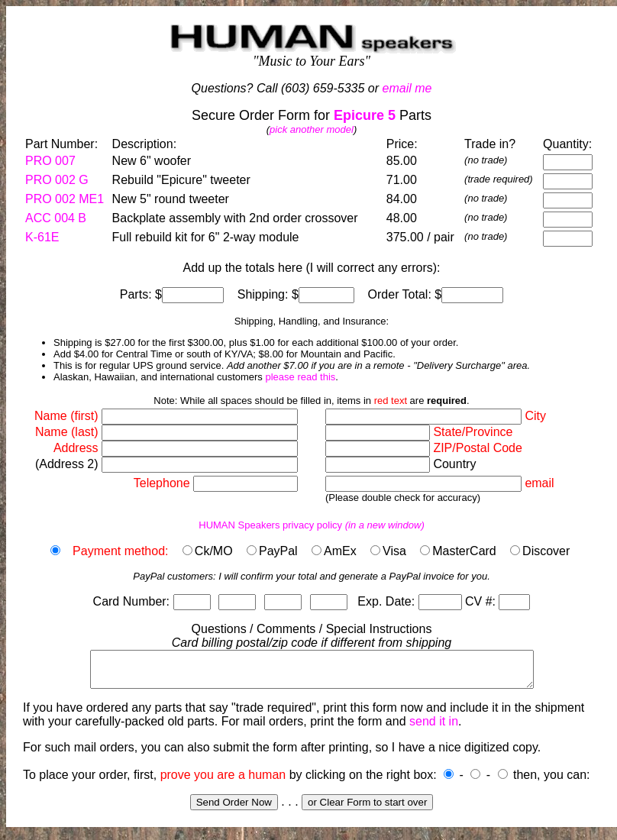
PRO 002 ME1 (65, 199)
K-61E (42, 237)
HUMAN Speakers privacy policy (312, 525)
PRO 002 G (57, 180)
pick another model (312, 129)
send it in (434, 728)
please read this (300, 377)
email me (407, 88)
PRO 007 (50, 161)
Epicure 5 (365, 115)
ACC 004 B (56, 218)
